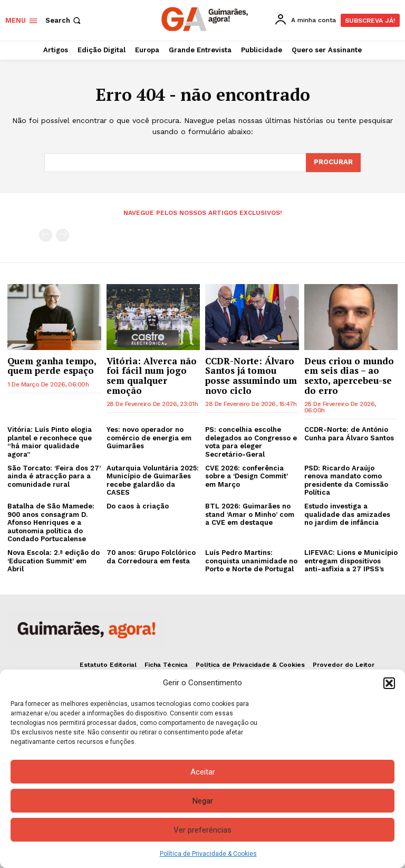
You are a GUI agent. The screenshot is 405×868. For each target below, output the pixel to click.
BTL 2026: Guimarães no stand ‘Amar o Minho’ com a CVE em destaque (250, 514)
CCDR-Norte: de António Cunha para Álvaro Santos (349, 434)
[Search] (333, 163)
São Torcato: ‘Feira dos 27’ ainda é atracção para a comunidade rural (54, 476)
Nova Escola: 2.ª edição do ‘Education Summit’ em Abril (54, 561)
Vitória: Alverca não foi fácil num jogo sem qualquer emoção (152, 375)
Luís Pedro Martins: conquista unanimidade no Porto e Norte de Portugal (251, 561)
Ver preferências (202, 830)
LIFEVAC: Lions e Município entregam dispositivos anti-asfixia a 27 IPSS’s (351, 561)
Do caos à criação (138, 506)
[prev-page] (46, 235)
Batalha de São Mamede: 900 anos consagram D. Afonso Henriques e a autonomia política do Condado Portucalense (51, 522)
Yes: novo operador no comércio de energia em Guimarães (149, 438)
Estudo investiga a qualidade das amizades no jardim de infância (347, 514)
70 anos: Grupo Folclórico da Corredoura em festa (151, 557)
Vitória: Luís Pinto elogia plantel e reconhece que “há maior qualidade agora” (50, 442)
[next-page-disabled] (62, 235)
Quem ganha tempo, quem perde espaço (52, 365)
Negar (203, 801)
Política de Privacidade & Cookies (208, 854)
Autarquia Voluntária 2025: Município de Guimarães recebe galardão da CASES (153, 480)
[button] (389, 683)
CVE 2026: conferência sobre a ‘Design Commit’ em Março (247, 476)
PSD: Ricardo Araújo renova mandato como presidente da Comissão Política (346, 480)
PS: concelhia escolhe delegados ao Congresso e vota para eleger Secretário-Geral (251, 442)
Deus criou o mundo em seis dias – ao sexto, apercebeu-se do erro (349, 375)
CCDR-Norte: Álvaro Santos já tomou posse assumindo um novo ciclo (251, 375)
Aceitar (203, 772)
